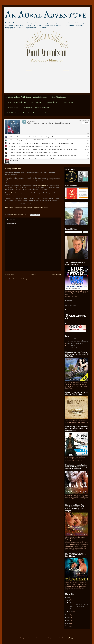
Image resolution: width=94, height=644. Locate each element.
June (70, 603)
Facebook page (11, 180)
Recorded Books (16, 193)
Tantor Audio (26, 193)
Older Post (56, 275)
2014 (69, 626)
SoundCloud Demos (59, 97)
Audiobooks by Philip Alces (75, 343)
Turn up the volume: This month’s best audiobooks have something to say (26, 208)
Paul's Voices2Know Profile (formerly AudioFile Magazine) (27, 97)
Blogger (72, 638)
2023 (69, 597)
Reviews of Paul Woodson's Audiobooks (36, 108)
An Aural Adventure (46, 15)
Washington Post (41, 186)
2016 (69, 620)
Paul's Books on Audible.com (16, 102)
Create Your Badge (71, 305)
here (18, 204)
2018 (69, 615)
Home (33, 275)
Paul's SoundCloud (72, 339)
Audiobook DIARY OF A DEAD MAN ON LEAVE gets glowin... (78, 606)
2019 (69, 600)
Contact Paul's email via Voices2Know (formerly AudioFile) (27, 113)
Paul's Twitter (36, 102)
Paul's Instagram (67, 102)
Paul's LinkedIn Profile (73, 348)
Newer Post (10, 275)
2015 (69, 623)
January (71, 611)
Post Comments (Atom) (20, 279)
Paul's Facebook (51, 102)
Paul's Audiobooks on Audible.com (77, 341)
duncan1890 (58, 638)
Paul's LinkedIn (12, 108)
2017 (69, 618)
